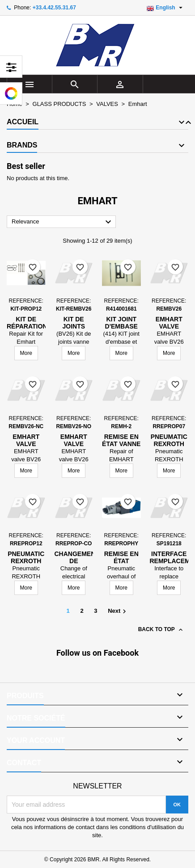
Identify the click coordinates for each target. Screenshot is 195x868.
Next (118, 611)
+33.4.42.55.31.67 (54, 8)
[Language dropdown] (166, 8)
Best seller (26, 166)
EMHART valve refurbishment (34, 444)
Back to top (161, 630)
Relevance (63, 222)
